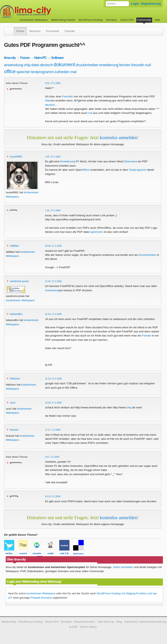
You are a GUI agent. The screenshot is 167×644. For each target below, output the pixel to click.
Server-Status (88, 627)
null (148, 65)
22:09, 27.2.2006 (53, 403)
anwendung (14, 65)
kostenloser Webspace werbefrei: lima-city (41, 12)
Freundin (67, 96)
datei (35, 65)
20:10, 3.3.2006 (53, 496)
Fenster (147, 336)
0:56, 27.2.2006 (53, 83)
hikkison (15, 379)
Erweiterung (68, 161)
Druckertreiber (147, 255)
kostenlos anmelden (118, 137)
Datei (48, 101)
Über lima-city (106, 622)
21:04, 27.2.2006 (53, 281)
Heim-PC (40, 58)
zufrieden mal (65, 72)
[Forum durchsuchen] (117, 4)
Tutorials (69, 31)
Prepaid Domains (41, 598)
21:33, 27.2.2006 (53, 379)
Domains (111, 20)
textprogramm (42, 72)
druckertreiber (87, 65)
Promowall (52, 31)
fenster (125, 65)
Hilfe (157, 20)
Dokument (131, 161)
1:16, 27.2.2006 (53, 210)
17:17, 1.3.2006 (53, 430)
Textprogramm (138, 170)
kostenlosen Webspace (20, 300)
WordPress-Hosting (91, 20)
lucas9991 (16, 157)
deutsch (47, 65)
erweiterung (109, 65)
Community (144, 20)
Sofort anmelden (123, 567)
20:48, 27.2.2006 (53, 246)
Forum (20, 31)
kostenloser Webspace (34, 20)
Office (86, 170)
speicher (23, 72)
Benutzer (35, 31)
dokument (64, 64)
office (10, 71)
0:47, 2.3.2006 (52, 457)
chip (27, 65)
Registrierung (151, 4)
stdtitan (14, 246)
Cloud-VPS (127, 20)
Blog (119, 622)
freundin (138, 65)
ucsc (13, 403)
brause (14, 430)
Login (135, 4)
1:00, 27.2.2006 (53, 157)
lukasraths (16, 314)
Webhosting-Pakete (63, 20)
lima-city (10, 58)
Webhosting (9, 622)
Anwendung (52, 290)
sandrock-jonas (19, 281)
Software (57, 58)
